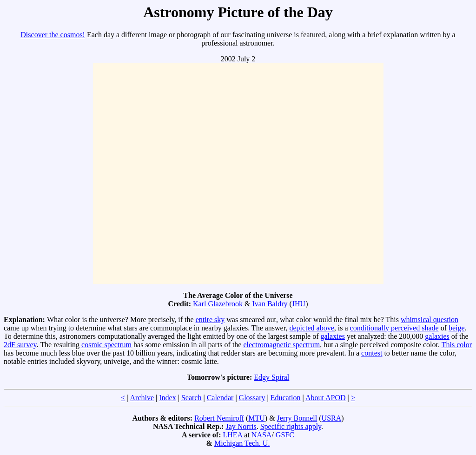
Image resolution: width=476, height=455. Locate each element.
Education (286, 398)
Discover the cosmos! (53, 35)
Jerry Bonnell (297, 418)
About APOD (326, 398)
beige (457, 328)
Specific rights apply (291, 426)
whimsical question (430, 320)
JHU (299, 304)
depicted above (311, 328)
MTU (257, 418)
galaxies (333, 336)
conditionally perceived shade (394, 328)
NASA (262, 435)
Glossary (252, 398)
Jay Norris (241, 426)
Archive (142, 398)
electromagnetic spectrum (281, 345)
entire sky (210, 320)
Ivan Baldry (270, 304)
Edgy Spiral (271, 377)
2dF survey (20, 345)
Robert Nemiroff (219, 418)
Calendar (220, 398)
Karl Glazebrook (218, 304)
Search (192, 398)
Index (167, 398)
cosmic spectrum (106, 345)
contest (372, 353)
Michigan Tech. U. (242, 443)
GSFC (285, 435)
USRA (332, 418)
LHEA (233, 435)
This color (457, 345)
